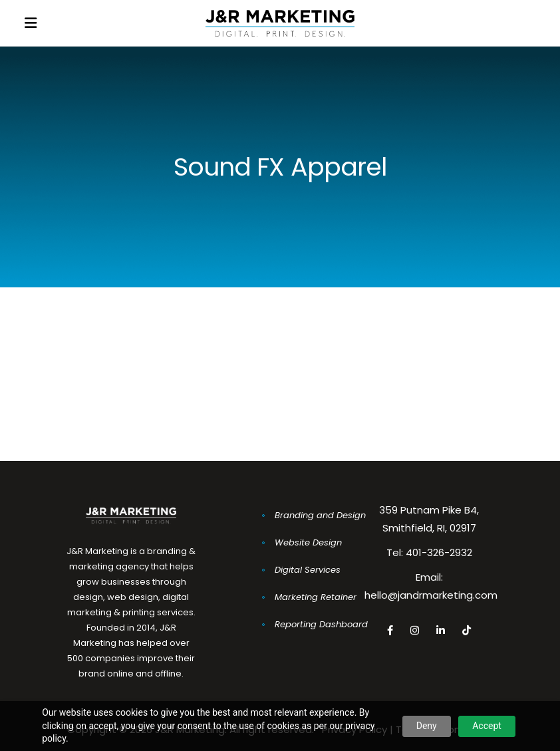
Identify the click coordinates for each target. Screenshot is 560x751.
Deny (427, 726)
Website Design (308, 542)
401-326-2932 (439, 552)
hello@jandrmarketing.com (431, 595)
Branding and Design (320, 515)
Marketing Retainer (316, 597)
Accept (487, 726)
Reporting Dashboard (321, 624)
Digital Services (308, 570)
